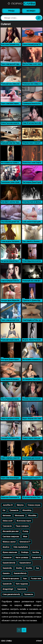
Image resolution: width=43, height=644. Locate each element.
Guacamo (6, 573)
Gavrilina (36, 552)
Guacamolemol (25, 563)
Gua (37, 568)
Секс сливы (6, 641)
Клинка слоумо (34, 505)
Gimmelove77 (25, 542)
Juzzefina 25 (8, 505)
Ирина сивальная (10, 552)
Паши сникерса (22, 526)
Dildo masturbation (21, 547)
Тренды (11, 11)
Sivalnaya (25, 552)
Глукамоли (28, 594)
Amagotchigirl (8, 589)
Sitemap (39, 641)
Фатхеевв (7, 516)
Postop (25, 531)
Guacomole (22, 589)
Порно (22, 4)
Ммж (25, 537)
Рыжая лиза (36, 579)
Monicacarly (19, 516)
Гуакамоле (14, 510)
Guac (25, 579)
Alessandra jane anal (11, 531)
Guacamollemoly (20, 573)
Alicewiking (27, 510)
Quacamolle (7, 584)
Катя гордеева (22, 584)
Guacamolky (7, 568)
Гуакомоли (7, 526)
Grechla (19, 568)
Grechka (29, 568)
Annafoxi (6, 547)
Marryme (20, 505)
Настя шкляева (22, 558)
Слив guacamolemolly (11, 594)
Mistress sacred (9, 542)
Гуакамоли (7, 558)
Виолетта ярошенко (11, 579)
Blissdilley (32, 516)
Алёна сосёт (8, 521)
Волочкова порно (24, 521)
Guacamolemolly (9, 563)
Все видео (31, 11)
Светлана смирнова (11, 537)
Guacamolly (37, 558)
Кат (4, 510)
